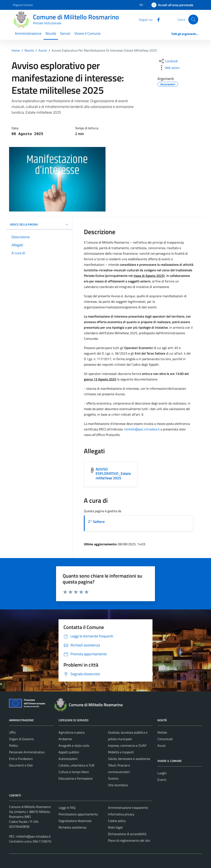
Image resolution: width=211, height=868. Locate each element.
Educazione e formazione (76, 778)
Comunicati (165, 739)
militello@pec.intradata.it (142, 429)
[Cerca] (193, 20)
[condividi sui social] (168, 61)
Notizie (162, 732)
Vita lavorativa (118, 785)
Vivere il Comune (87, 33)
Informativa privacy (121, 814)
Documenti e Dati (21, 765)
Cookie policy (117, 821)
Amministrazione (28, 33)
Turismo (113, 778)
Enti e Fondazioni (21, 759)
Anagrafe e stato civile (74, 745)
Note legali (115, 827)
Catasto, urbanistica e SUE (77, 765)
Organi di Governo (21, 739)
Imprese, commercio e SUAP (127, 745)
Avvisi (161, 745)
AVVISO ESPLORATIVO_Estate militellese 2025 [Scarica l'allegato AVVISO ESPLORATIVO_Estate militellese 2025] (113, 474)
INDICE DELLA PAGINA (40, 224)
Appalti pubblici (69, 752)
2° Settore (96, 522)
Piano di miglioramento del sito (129, 840)
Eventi (162, 780)
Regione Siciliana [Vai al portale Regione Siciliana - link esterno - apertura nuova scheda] (23, 5)
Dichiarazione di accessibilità (127, 834)
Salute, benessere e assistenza (129, 759)
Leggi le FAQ (67, 808)
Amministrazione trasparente (128, 808)
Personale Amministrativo (27, 752)
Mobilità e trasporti (121, 752)
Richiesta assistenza (72, 827)
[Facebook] (157, 19)
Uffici (12, 732)
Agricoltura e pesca (72, 732)
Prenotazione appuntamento (78, 814)
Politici (13, 745)
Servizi (65, 33)
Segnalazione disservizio (75, 821)
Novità (51, 33)
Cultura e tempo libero (74, 772)
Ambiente (65, 739)
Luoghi (162, 773)
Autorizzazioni (68, 759)
